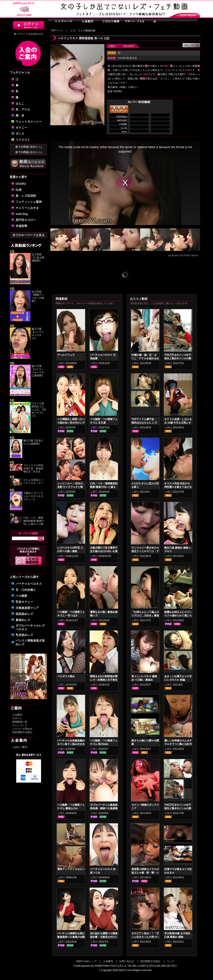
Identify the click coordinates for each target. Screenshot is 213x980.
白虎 (19, 190)
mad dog (22, 214)
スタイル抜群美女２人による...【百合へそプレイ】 (39, 410)
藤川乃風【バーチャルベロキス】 (38, 334)
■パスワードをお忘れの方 (28, 34)
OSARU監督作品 (127, 58)
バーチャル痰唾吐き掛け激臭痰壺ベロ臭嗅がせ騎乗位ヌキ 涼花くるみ (71, 937)
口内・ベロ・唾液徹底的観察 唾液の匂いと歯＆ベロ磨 (34, 521)
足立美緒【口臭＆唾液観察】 (38, 258)
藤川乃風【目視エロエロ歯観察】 (33, 442)
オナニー (21, 128)
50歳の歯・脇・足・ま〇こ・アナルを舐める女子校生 (145, 358)
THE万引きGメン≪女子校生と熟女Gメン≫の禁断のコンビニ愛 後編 (178, 358)
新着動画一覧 (20, 722)
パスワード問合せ (22, 729)
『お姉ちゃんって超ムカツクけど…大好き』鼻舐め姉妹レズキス (145, 616)
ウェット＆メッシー (29, 121)
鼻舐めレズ (23, 620)
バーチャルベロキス (29, 584)
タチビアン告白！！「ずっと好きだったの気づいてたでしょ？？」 (145, 937)
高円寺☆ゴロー (26, 220)
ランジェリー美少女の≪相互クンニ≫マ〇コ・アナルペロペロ (145, 551)
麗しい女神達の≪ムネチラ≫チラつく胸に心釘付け (178, 744)
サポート (17, 718)
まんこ (20, 103)
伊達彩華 (21, 226)
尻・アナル (23, 109)
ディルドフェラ (66, 355)
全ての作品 (28, 147)
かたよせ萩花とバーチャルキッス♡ (33, 481)
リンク (171, 961)
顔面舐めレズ (24, 614)
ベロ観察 (21, 596)
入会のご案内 (20, 747)
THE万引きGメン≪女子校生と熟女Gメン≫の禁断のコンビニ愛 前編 (178, 808)
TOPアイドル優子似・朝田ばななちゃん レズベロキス (144, 423)
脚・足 (20, 115)
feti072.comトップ (86, 961)
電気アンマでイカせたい (71, 869)
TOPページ (57, 31)
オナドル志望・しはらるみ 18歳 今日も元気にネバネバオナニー (178, 423)
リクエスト (23, 140)
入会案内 (17, 715)
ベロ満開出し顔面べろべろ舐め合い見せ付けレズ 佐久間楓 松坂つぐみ (71, 423)
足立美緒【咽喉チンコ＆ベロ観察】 (38, 296)
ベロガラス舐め (66, 676)
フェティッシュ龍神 (29, 202)
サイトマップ (20, 725)
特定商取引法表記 (22, 732)
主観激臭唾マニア (27, 608)
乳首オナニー (24, 602)
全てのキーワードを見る (28, 235)
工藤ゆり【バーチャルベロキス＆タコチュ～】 (33, 496)
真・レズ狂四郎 (26, 196)
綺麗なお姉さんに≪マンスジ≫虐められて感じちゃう (178, 616)
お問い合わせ (127, 961)
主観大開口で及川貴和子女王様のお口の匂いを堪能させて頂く (104, 551)
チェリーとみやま (27, 208)
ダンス (20, 134)
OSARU (21, 184)
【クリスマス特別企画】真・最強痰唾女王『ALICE (33, 468)
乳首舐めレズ (24, 635)
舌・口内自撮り (26, 590)
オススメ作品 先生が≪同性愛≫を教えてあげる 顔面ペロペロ (178, 487)
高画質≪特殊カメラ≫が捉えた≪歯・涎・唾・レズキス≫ (145, 873)
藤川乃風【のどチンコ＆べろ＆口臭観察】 (38, 371)
